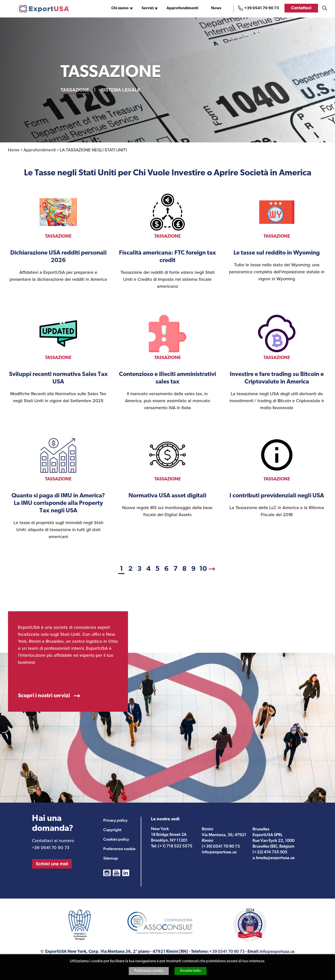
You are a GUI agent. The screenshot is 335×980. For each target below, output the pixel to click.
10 (203, 569)
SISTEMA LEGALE (121, 90)
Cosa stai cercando (325, 8)
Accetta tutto (190, 971)
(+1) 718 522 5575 (175, 846)
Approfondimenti (182, 8)
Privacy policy (115, 820)
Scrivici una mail (52, 864)
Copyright (112, 830)
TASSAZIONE (75, 90)
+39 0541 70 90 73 (261, 8)
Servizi (148, 8)
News (216, 8)
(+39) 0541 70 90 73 (221, 846)
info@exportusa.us (219, 852)
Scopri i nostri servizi (44, 696)
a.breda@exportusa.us (273, 858)
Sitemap (111, 858)
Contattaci (301, 8)
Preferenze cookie (149, 971)
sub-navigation (132, 10)
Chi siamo (120, 8)
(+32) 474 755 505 (270, 852)
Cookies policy (116, 839)
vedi (58, 238)
